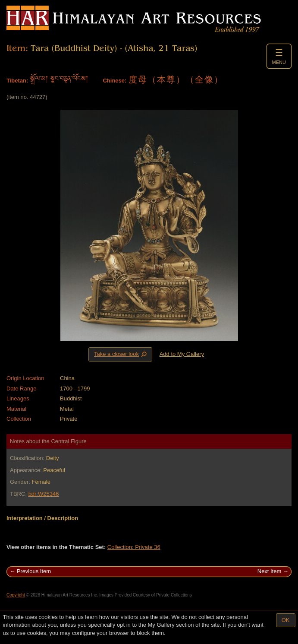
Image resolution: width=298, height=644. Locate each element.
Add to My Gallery (182, 354)
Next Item (270, 571)
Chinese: (114, 81)
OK (286, 620)
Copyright (16, 595)
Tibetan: (17, 81)
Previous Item (34, 571)
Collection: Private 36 (134, 547)
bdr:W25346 (44, 494)
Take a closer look (121, 354)
